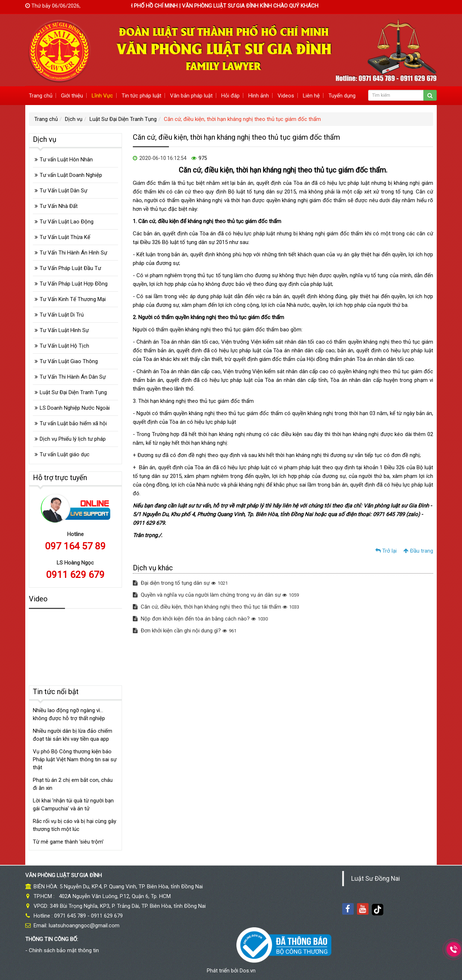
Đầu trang (418, 551)
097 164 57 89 (75, 546)
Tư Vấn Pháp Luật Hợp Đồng (74, 284)
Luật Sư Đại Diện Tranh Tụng (123, 119)
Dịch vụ (74, 119)
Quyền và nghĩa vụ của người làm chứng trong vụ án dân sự (216, 595)
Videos (286, 96)
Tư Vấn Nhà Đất (59, 206)
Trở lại (386, 551)
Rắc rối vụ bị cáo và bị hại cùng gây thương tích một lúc (75, 825)
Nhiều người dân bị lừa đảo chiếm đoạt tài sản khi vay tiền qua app (73, 735)
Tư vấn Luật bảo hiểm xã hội (73, 423)
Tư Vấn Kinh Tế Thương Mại (73, 299)
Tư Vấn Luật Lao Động (67, 222)
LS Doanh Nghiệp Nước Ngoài (75, 408)
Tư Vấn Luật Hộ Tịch (64, 346)
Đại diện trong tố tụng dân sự (180, 583)
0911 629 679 (75, 575)
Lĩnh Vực (102, 96)
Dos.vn (248, 971)
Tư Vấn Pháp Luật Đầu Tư (70, 268)
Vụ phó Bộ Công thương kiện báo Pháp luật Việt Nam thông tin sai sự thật (75, 759)
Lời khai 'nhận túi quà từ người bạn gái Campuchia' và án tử (73, 805)
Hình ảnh (259, 96)
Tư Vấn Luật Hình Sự (64, 330)
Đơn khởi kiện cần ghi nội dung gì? (185, 631)
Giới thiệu (72, 96)
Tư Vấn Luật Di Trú (62, 315)
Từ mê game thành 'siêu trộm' (68, 842)
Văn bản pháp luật (191, 96)
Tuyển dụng (342, 96)
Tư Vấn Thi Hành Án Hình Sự (73, 253)
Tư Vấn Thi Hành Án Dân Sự (73, 377)
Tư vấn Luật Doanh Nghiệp (71, 175)
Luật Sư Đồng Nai (376, 879)
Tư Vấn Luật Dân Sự (64, 191)
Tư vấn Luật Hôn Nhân (66, 160)
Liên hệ (311, 96)
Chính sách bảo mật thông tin (64, 950)
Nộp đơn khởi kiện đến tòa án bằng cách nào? (200, 619)
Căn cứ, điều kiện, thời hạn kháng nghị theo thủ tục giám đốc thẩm (242, 119)
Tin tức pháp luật (141, 96)
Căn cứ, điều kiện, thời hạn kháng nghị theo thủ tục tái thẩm (216, 607)
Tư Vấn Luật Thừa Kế (65, 237)
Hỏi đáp (230, 96)
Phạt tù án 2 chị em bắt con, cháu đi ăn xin (73, 784)
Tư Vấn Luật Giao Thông (69, 361)
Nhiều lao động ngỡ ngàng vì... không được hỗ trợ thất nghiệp (69, 714)
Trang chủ (41, 96)
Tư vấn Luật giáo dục (65, 454)
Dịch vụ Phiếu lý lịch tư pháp (73, 439)
